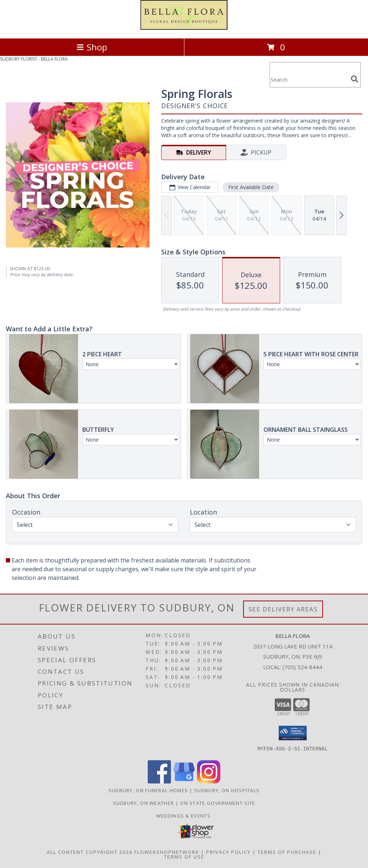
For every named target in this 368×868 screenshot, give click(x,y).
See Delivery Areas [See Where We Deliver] (283, 609)
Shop (92, 47)
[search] (355, 79)
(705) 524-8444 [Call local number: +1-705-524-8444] (302, 667)
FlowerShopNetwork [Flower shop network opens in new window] (167, 852)
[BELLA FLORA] (184, 28)
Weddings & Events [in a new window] (184, 816)
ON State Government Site (218, 803)
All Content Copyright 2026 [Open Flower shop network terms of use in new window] (90, 852)
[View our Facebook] (159, 781)
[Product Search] (309, 79)
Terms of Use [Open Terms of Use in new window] (184, 857)
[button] (293, 733)
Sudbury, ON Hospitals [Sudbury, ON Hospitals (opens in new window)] (227, 790)
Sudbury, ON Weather (144, 803)
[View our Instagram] (209, 781)
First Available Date (251, 187)
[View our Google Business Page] (184, 781)
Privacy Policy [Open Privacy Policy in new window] (228, 852)
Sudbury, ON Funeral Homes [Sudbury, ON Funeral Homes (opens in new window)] (148, 790)
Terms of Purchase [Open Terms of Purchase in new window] (287, 852)
